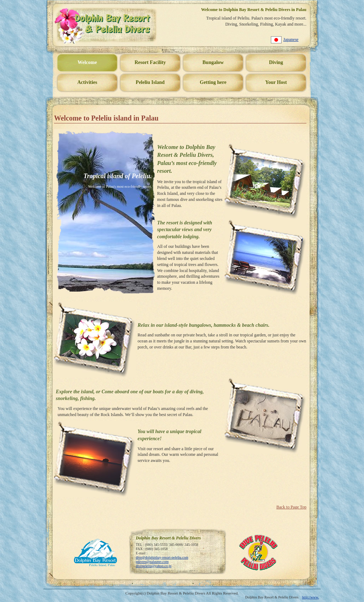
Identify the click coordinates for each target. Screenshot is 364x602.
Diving (276, 62)
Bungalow (213, 62)
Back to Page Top (291, 507)
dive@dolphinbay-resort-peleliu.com (162, 557)
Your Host (276, 82)
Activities (87, 82)
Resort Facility (150, 62)
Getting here (213, 82)
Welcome (87, 62)
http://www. (311, 597)
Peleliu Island (150, 82)
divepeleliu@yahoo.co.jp (154, 566)
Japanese (291, 39)
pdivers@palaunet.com (152, 562)
